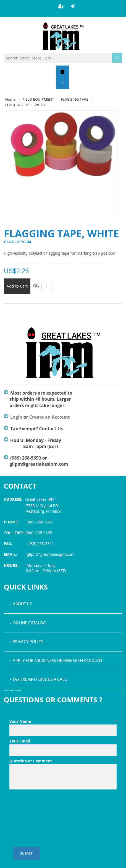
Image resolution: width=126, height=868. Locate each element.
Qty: (37, 286)
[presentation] (51, 805)
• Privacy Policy (27, 642)
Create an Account (50, 417)
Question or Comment (63, 761)
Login (16, 417)
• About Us (21, 604)
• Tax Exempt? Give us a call (38, 680)
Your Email (63, 741)
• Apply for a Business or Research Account (56, 661)
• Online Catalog (28, 623)
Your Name (63, 721)
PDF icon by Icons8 (12, 691)
